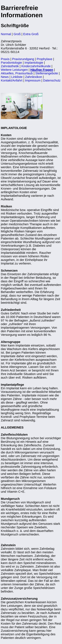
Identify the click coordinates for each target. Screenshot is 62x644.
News (5, 77)
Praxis (5, 59)
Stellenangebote (47, 73)
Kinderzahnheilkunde (36, 66)
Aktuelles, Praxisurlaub (17, 73)
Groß (17, 34)
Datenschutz (52, 80)
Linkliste (17, 77)
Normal (6, 34)
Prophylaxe (44, 59)
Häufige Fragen (42, 70)
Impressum (33, 80)
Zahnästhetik (10, 66)
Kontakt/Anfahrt (12, 80)
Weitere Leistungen (14, 70)
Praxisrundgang (23, 59)
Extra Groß (31, 34)
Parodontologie (11, 63)
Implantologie (34, 63)
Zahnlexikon (34, 77)
